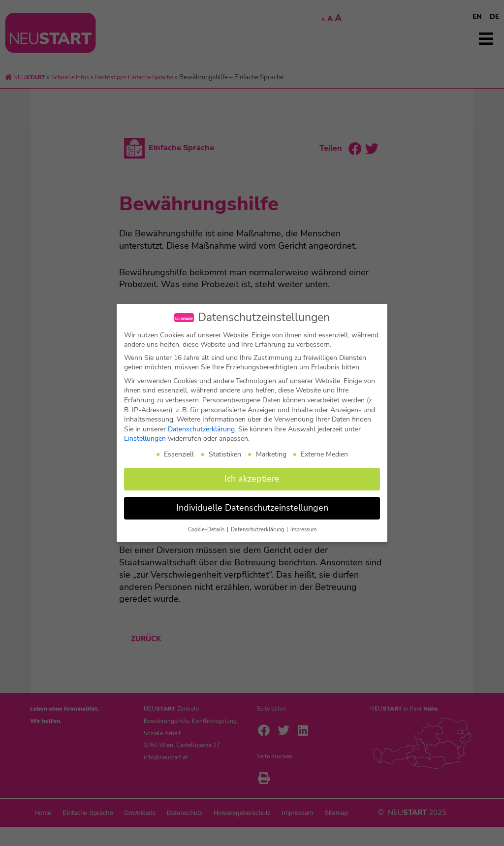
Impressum (303, 530)
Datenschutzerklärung (201, 429)
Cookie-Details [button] (207, 530)
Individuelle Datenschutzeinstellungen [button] (252, 508)
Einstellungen (145, 439)
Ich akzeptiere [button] (252, 479)
